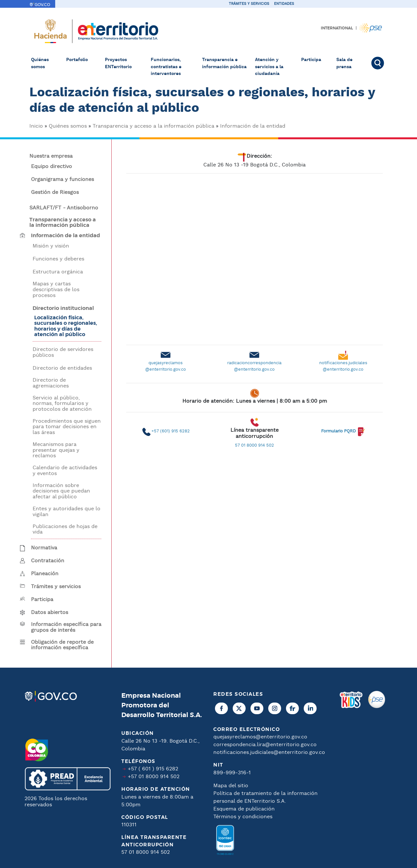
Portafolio (77, 60)
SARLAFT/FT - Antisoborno (64, 208)
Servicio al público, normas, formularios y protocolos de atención (62, 404)
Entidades (284, 4)
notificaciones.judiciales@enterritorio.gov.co (269, 752)
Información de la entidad (253, 126)
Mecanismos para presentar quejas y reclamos (56, 450)
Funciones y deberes (58, 259)
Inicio (36, 126)
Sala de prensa (344, 63)
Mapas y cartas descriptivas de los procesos (56, 290)
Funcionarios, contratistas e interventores (166, 67)
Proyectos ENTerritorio (118, 63)
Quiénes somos (40, 63)
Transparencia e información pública (224, 63)
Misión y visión (51, 246)
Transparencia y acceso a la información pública (153, 126)
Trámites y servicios (249, 4)
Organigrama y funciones (62, 180)
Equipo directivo (51, 167)
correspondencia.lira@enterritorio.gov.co (265, 745)
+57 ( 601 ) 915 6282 (153, 769)
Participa (311, 60)
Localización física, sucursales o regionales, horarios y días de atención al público (66, 326)
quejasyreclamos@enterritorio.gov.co (260, 737)
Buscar (379, 63)
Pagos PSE (371, 28)
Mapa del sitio (231, 786)
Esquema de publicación (244, 809)
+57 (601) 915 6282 (171, 431)
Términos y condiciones (243, 817)
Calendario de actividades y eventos (65, 471)
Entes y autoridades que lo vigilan (66, 512)
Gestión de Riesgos (55, 193)
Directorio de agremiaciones (51, 383)
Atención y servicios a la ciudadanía (269, 67)
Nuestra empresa (51, 156)
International (337, 28)
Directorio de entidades (62, 368)
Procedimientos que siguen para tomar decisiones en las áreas (67, 427)
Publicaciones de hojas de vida (65, 529)
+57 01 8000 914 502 (154, 777)
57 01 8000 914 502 (254, 445)
